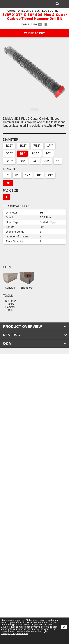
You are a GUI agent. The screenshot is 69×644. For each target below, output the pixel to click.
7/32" (37, 146)
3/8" (22, 154)
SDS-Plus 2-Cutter (47, 11)
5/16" (9, 153)
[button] (34, 72)
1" (58, 161)
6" (7, 175)
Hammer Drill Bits (19, 11)
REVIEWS (35, 335)
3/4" (35, 161)
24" (50, 175)
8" (17, 175)
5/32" (9, 146)
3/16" (23, 146)
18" (39, 175)
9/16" (9, 161)
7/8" (47, 161)
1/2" (48, 153)
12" (28, 175)
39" (8, 183)
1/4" (50, 146)
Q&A (35, 343)
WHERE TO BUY (35, 33)
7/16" (35, 153)
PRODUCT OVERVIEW (35, 327)
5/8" (22, 161)
